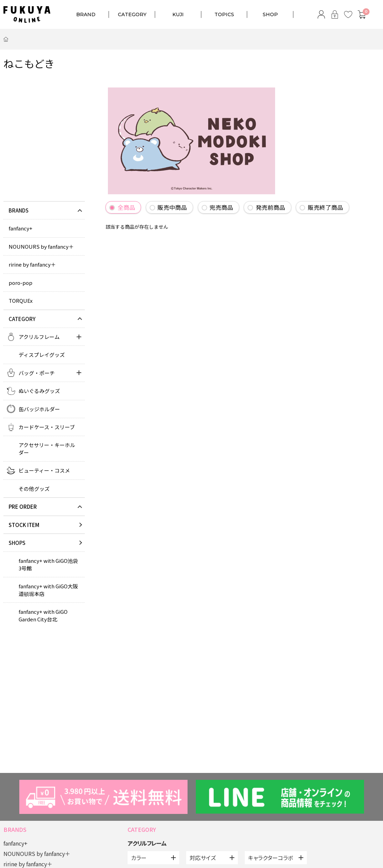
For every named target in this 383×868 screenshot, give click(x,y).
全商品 (126, 207)
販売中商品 (172, 207)
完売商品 (221, 207)
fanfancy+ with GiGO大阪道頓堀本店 (48, 590)
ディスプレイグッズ (42, 355)
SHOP (270, 14)
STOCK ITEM (24, 525)
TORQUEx (21, 301)
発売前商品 (270, 207)
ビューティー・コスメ (44, 470)
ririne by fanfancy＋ (32, 264)
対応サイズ (203, 858)
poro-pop (21, 283)
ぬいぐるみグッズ (39, 391)
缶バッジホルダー (39, 409)
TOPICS (224, 14)
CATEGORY (132, 14)
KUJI (178, 14)
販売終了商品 (325, 207)
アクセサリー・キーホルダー (47, 448)
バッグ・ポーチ (37, 373)
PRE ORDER (23, 507)
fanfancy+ (21, 228)
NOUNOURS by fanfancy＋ (41, 246)
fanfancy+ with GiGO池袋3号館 (48, 564)
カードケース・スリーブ (47, 427)
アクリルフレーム (39, 337)
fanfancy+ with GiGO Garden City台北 (43, 615)
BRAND (86, 14)
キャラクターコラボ (271, 858)
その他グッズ (34, 489)
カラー (139, 858)
